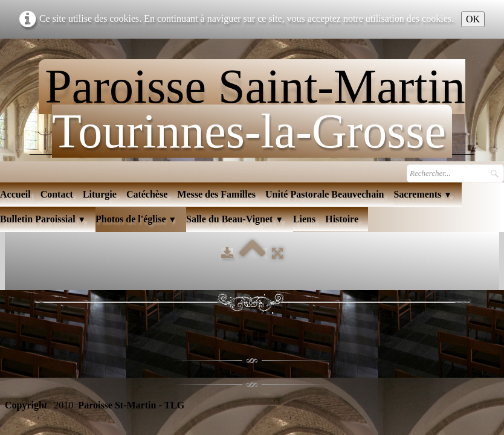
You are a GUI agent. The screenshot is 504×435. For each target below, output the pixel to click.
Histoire (342, 219)
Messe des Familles (216, 194)
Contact (57, 194)
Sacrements (422, 194)
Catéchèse (147, 194)
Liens (304, 219)
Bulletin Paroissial (43, 219)
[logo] (252, 104)
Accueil (15, 194)
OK (473, 19)
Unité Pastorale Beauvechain (325, 194)
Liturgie (100, 194)
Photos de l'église (136, 219)
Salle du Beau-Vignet (235, 219)
